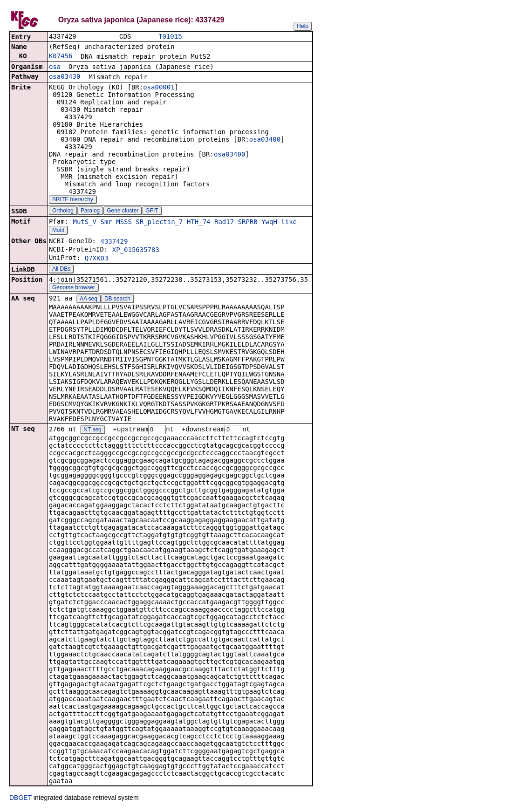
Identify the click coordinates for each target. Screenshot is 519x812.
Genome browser (74, 288)
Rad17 (224, 223)
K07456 (61, 57)
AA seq (89, 300)
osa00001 (159, 88)
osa (55, 68)
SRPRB (248, 223)
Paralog (90, 212)
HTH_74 (199, 223)
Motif (58, 231)
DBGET (20, 799)
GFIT (152, 212)
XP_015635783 (136, 251)
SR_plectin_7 (159, 223)
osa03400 (265, 140)
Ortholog (63, 212)
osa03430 (65, 77)
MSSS (124, 223)
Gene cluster (123, 212)
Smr (106, 223)
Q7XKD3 (97, 259)
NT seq (92, 431)
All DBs (61, 270)
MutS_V (85, 223)
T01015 (170, 37)
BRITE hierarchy (73, 200)
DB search (117, 300)
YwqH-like (279, 223)
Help (303, 26)
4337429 (114, 242)
